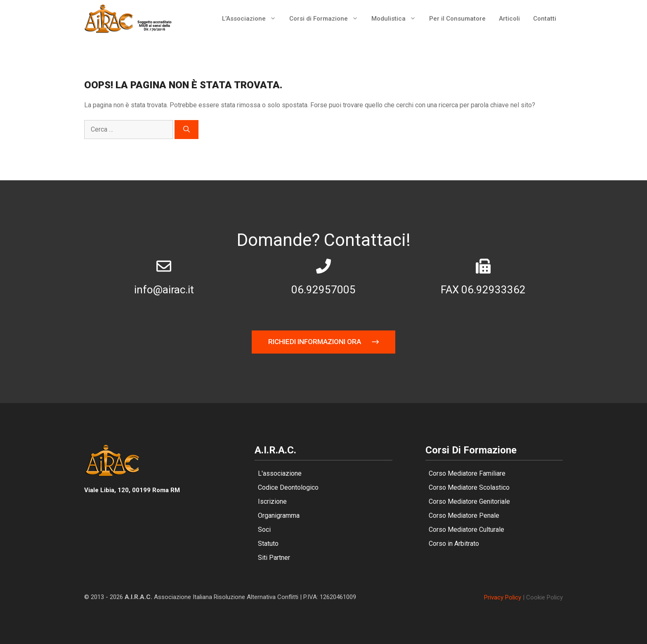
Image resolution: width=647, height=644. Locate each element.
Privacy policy (503, 597)
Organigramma (279, 515)
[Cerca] (187, 130)
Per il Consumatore (457, 19)
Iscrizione (272, 501)
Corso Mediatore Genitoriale (469, 501)
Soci (264, 530)
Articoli (509, 19)
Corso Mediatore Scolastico (469, 487)
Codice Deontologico (288, 487)
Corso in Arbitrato (454, 544)
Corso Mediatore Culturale (466, 530)
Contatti (545, 19)
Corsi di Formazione (327, 19)
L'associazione (280, 473)
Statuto (268, 544)
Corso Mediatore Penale (464, 515)
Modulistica (397, 19)
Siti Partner (274, 558)
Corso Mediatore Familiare (467, 473)
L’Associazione (252, 19)
